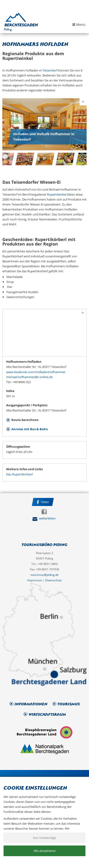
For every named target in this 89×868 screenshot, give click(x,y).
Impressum (35, 580)
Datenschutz (54, 580)
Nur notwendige (44, 838)
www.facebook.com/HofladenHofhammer (36, 372)
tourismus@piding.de (45, 575)
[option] (44, 124)
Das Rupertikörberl (19, 474)
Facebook (44, 512)
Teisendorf (50, 70)
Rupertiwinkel (57, 194)
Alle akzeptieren (45, 851)
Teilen (43, 502)
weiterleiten (44, 518)
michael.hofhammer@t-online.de (29, 377)
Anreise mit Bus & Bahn (30, 429)
